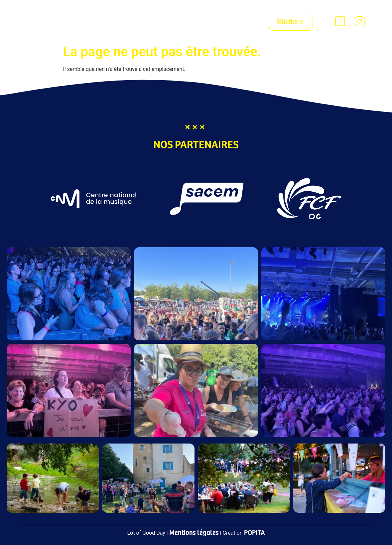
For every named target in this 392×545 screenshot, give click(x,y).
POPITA (255, 532)
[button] (237, 21)
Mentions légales (194, 532)
